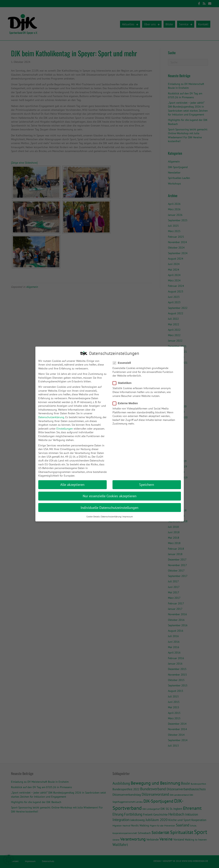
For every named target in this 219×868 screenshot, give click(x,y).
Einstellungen (65, 426)
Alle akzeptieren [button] (72, 482)
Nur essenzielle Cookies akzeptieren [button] (110, 494)
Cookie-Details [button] (93, 514)
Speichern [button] (147, 482)
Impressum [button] (128, 514)
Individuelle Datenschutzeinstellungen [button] (109, 505)
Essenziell (123, 361)
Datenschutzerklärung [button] (111, 514)
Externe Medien (126, 401)
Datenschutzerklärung (51, 415)
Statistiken (123, 381)
